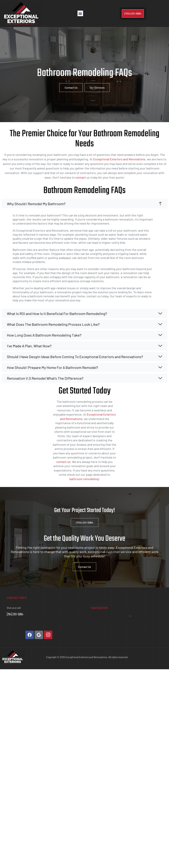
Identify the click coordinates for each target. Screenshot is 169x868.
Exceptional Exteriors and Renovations (119, 159)
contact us (63, 462)
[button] (80, 13)
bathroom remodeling (84, 479)
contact (81, 177)
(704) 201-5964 (15, 614)
